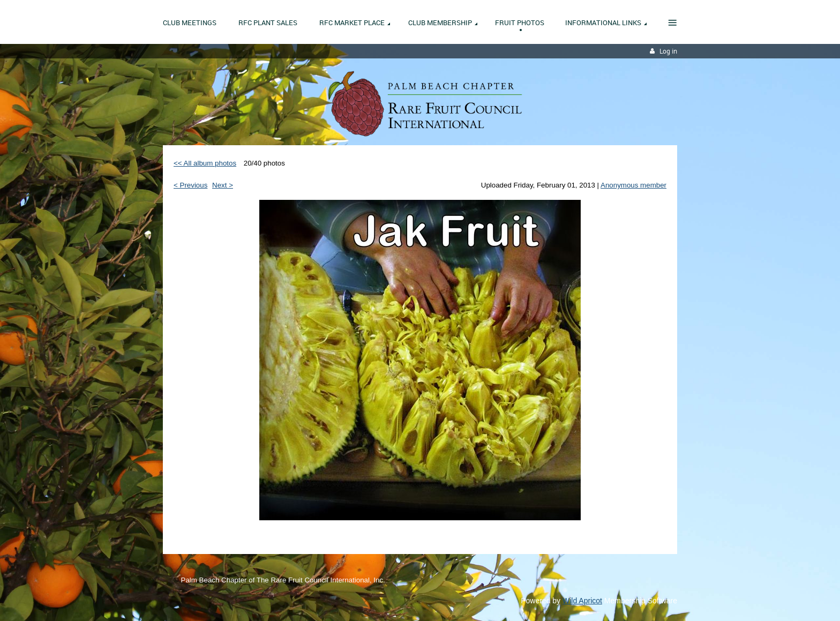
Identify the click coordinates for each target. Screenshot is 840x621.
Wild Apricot (582, 601)
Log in (668, 51)
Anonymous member (633, 185)
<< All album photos (205, 163)
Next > (223, 185)
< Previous (190, 185)
